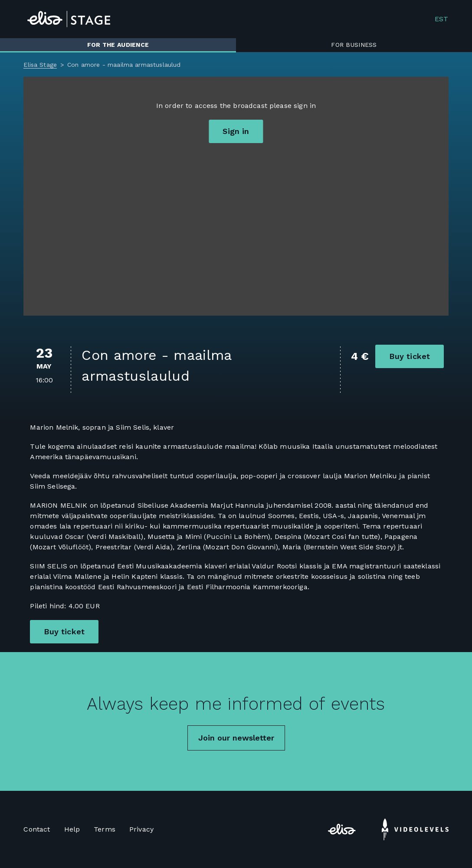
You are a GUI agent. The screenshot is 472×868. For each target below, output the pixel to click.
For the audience (118, 45)
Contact (37, 829)
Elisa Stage (40, 65)
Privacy (141, 829)
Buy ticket (410, 356)
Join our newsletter (236, 738)
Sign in (236, 131)
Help (72, 829)
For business (354, 45)
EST (441, 19)
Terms (105, 829)
